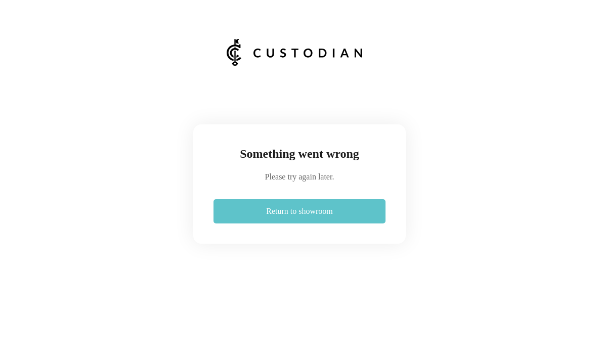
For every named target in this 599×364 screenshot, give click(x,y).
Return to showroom (299, 211)
